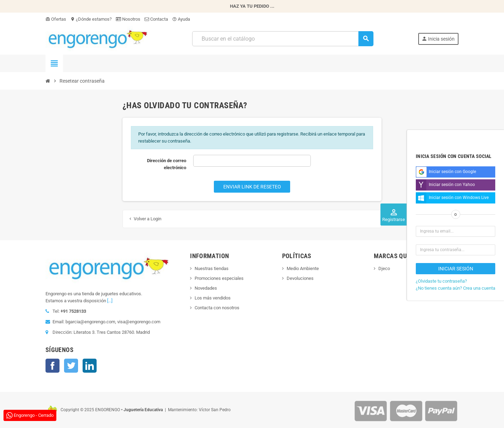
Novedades (206, 288)
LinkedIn (90, 366)
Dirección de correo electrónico (167, 164)
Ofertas (56, 19)
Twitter (71, 366)
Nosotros (128, 19)
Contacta (156, 19)
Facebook (52, 366)
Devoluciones (300, 278)
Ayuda (181, 19)
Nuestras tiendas (212, 268)
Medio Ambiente (303, 268)
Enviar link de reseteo (252, 187)
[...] (110, 301)
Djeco (384, 268)
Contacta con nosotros (217, 308)
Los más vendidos (213, 298)
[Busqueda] (282, 39)
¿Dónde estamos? (91, 19)
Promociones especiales (219, 278)
